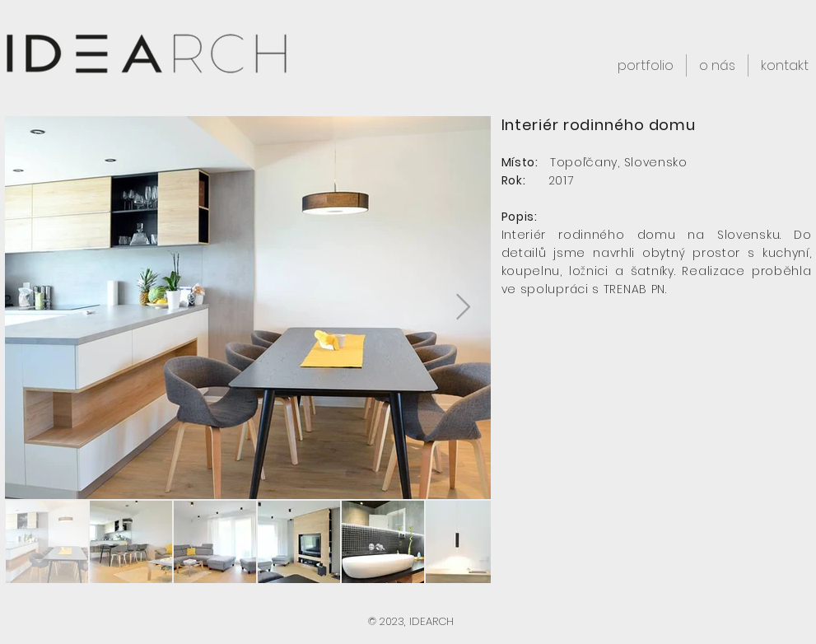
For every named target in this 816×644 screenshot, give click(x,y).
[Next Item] (464, 308)
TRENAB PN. (635, 289)
